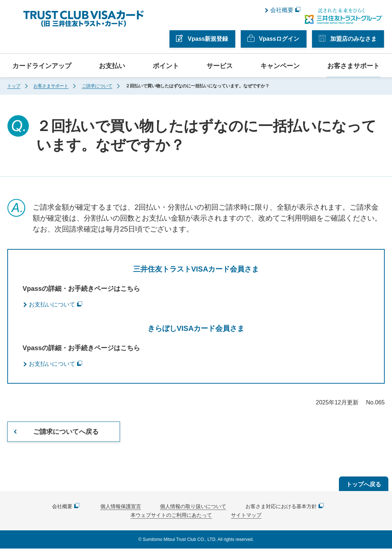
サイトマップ (246, 517)
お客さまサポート (353, 65)
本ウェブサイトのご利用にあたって (171, 517)
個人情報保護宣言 (121, 508)
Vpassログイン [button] (280, 38)
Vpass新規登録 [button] (209, 38)
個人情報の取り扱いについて (193, 508)
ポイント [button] (166, 65)
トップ (14, 85)
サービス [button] (220, 65)
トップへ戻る (364, 486)
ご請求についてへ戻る (66, 431)
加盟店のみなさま (354, 38)
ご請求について (97, 85)
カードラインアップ (42, 65)
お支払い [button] (112, 65)
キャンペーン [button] (280, 65)
